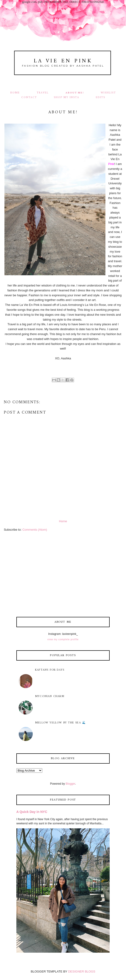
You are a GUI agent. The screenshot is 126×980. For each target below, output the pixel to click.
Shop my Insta (67, 97)
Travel (43, 93)
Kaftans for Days (50, 670)
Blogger (70, 784)
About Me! (75, 93)
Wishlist (108, 93)
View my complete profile (63, 639)
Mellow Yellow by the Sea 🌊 (60, 723)
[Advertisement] (63, 575)
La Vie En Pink (63, 61)
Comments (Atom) (35, 530)
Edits (101, 97)
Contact (29, 97)
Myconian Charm (50, 696)
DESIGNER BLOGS (82, 971)
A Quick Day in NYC (32, 812)
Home (15, 93)
